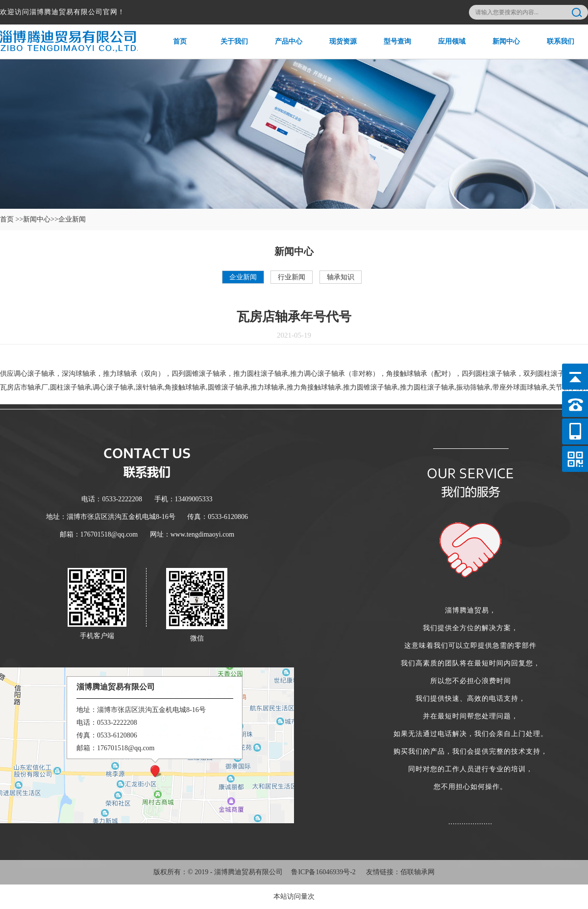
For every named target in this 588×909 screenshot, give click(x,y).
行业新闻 (292, 277)
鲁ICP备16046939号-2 (323, 872)
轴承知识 (341, 277)
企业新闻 (243, 277)
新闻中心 (500, 48)
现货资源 (336, 48)
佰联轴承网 (417, 872)
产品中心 (282, 48)
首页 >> (12, 219)
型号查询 (391, 48)
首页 (170, 48)
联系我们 (554, 48)
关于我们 (228, 48)
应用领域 (445, 48)
